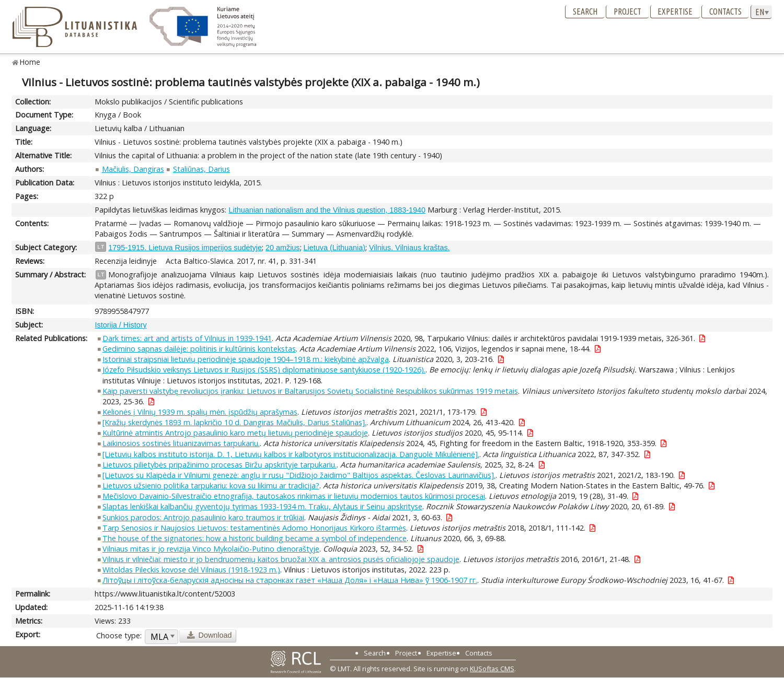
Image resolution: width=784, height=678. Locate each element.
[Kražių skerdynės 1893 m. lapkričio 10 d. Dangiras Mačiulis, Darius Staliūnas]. (234, 422)
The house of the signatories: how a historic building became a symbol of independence (255, 538)
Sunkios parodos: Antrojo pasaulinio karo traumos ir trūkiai (203, 517)
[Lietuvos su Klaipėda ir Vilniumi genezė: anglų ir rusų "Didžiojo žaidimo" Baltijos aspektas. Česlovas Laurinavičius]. (299, 475)
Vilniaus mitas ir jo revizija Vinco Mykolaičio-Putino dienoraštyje (211, 549)
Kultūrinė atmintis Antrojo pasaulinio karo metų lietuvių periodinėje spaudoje (235, 433)
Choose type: (119, 635)
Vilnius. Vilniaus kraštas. (410, 248)
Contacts (725, 11)
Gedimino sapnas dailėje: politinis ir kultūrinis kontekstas (199, 349)
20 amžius (283, 248)
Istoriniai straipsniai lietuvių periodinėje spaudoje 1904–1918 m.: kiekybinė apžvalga (246, 359)
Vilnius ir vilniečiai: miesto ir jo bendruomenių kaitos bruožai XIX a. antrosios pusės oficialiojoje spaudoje (281, 559)
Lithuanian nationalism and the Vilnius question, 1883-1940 (327, 210)
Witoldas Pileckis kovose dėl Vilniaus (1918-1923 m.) (191, 570)
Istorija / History (120, 325)
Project (627, 11)
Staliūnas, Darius (201, 169)
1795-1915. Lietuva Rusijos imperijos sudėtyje (185, 248)
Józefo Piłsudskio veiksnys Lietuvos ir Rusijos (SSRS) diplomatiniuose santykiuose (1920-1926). (264, 370)
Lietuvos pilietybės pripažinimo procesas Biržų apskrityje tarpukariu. (220, 465)
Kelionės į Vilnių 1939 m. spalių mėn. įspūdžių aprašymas (200, 412)
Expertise (675, 11)
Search (585, 11)
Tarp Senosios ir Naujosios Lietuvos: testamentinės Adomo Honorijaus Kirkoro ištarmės (254, 528)
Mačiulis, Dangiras (133, 169)
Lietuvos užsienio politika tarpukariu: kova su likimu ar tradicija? (211, 486)
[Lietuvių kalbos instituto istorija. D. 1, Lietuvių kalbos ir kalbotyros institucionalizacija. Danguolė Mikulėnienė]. (291, 454)
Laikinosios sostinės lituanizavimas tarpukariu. (181, 443)
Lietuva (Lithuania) (335, 248)
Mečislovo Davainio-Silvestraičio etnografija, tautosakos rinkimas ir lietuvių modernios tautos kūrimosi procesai (294, 496)
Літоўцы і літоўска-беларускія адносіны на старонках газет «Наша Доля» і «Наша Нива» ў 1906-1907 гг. (290, 580)
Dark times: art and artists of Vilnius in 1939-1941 (187, 338)
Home (30, 62)
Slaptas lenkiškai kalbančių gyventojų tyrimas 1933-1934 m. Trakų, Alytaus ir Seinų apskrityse (262, 506)
